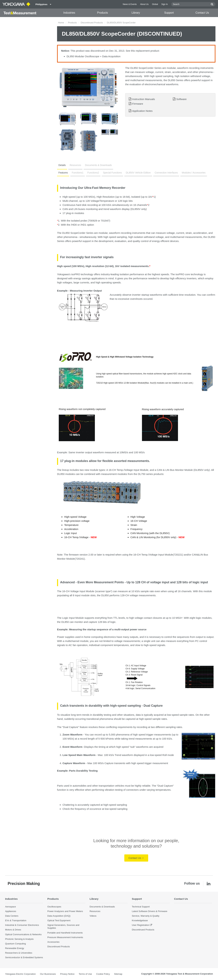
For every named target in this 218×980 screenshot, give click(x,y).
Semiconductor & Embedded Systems (24, 957)
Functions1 (77, 173)
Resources (75, 165)
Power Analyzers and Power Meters (65, 911)
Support (169, 13)
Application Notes (142, 111)
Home (61, 23)
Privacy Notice (67, 974)
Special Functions (112, 173)
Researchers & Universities (19, 953)
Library (136, 13)
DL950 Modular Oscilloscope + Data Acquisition (94, 56)
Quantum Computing (15, 944)
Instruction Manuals (143, 99)
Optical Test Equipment (59, 920)
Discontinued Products (92, 23)
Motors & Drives (13, 930)
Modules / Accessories (194, 173)
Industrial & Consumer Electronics (22, 925)
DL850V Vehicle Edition (138, 173)
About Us (144, 4)
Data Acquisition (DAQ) (59, 916)
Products (102, 13)
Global (155, 4)
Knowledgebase (140, 920)
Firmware (138, 104)
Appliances (11, 911)
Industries (69, 13)
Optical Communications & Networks (23, 934)
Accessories (53, 942)
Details (62, 165)
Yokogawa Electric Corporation (20, 974)
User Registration (141, 925)
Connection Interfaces (166, 173)
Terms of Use (85, 974)
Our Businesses (48, 974)
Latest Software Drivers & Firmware (150, 911)
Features (63, 173)
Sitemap (118, 974)
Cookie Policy (103, 974)
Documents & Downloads (98, 165)
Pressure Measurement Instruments (65, 937)
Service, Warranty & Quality (146, 916)
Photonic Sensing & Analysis (19, 939)
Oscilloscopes (54, 907)
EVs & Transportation (16, 920)
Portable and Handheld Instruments (65, 933)
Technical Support (141, 907)
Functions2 (93, 173)
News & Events (130, 4)
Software (181, 99)
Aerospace (10, 907)
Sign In (165, 4)
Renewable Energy (15, 948)
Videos (93, 916)
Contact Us (202, 13)
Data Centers (12, 916)
